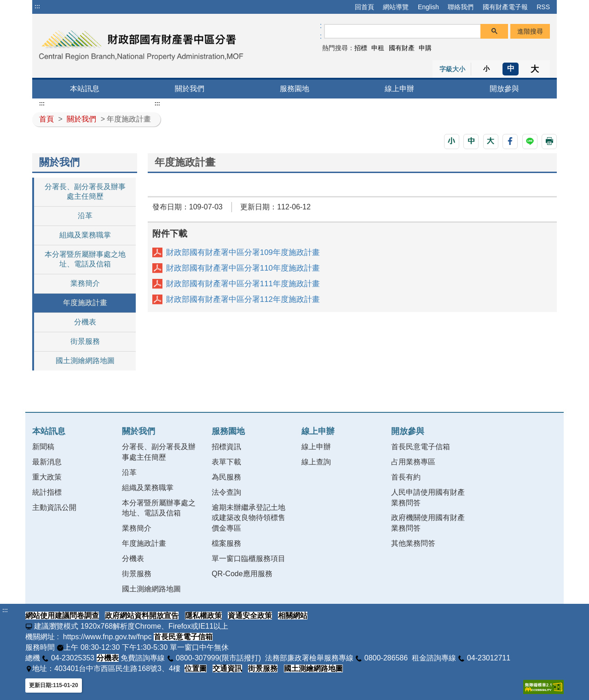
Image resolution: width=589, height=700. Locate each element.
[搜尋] (403, 32)
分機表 (85, 322)
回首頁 (364, 7)
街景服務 (85, 341)
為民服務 (226, 477)
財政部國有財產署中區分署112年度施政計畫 (243, 299)
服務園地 (294, 89)
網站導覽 (396, 7)
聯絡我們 (461, 7)
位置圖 (196, 668)
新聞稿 (43, 447)
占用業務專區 (413, 462)
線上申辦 (399, 89)
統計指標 (47, 492)
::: (37, 6)
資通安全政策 (250, 616)
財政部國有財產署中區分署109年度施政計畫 (243, 252)
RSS (543, 7)
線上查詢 (316, 462)
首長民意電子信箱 (421, 447)
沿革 (85, 216)
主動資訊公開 (54, 507)
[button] (452, 142)
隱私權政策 (203, 616)
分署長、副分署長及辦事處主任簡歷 (85, 191)
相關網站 (293, 616)
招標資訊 (226, 447)
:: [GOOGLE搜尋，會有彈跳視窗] (321, 31)
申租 (378, 48)
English (428, 7)
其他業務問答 (413, 543)
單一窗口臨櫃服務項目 (248, 558)
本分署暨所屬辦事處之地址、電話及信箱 (85, 259)
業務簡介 (85, 283)
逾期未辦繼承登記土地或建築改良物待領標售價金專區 (248, 518)
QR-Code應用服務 (242, 574)
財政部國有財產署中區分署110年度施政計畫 (243, 268)
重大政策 (47, 477)
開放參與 (504, 89)
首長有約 (406, 477)
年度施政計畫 (85, 303)
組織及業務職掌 (85, 235)
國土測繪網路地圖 (85, 361)
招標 (361, 48)
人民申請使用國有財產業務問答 (428, 498)
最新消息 (47, 462)
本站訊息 (85, 89)
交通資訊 (227, 668)
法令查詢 (226, 492)
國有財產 (402, 48)
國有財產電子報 (505, 7)
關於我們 (190, 89)
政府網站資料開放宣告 (142, 616)
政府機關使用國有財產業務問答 (428, 523)
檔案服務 (226, 543)
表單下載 (226, 462)
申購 (425, 48)
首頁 (46, 119)
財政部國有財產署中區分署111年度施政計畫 (243, 284)
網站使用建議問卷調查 (62, 616)
